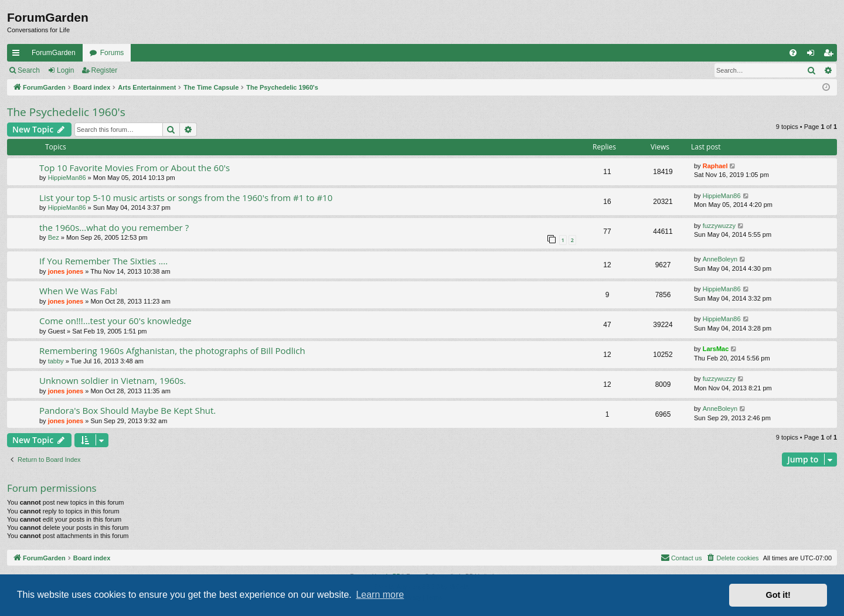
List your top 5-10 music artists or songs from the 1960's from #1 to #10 (186, 198)
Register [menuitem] (831, 55)
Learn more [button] (380, 595)
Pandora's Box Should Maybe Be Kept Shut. (127, 410)
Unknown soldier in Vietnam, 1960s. (113, 380)
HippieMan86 (67, 178)
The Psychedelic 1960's (66, 112)
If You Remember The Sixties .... (103, 261)
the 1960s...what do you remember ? (114, 227)
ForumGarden (54, 53)
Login (65, 70)
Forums (112, 53)
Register (105, 70)
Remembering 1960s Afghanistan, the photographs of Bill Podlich (172, 350)
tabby (56, 361)
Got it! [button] (778, 595)
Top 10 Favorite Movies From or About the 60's (135, 168)
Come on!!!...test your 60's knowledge (115, 321)
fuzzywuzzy (719, 226)
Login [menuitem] (813, 55)
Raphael (715, 166)
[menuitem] (793, 53)
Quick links (18, 55)
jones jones (66, 271)
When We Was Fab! (78, 291)
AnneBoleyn (720, 259)
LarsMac (716, 349)
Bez (54, 237)
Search (29, 70)
